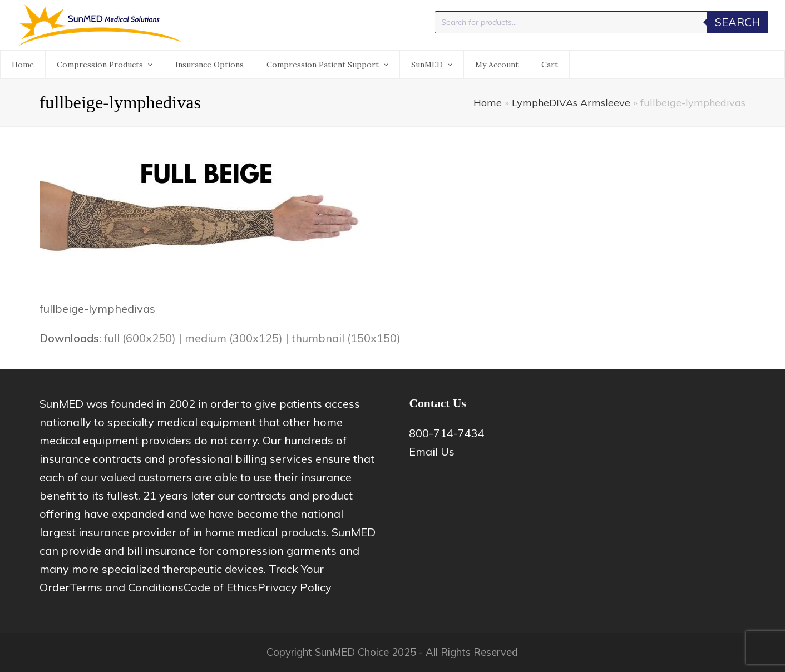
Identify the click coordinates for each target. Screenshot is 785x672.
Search (737, 22)
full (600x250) (140, 338)
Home (488, 103)
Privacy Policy (295, 587)
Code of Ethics (221, 587)
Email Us (432, 451)
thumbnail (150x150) (346, 338)
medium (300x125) (234, 338)
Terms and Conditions (127, 587)
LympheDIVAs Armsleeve (571, 103)
